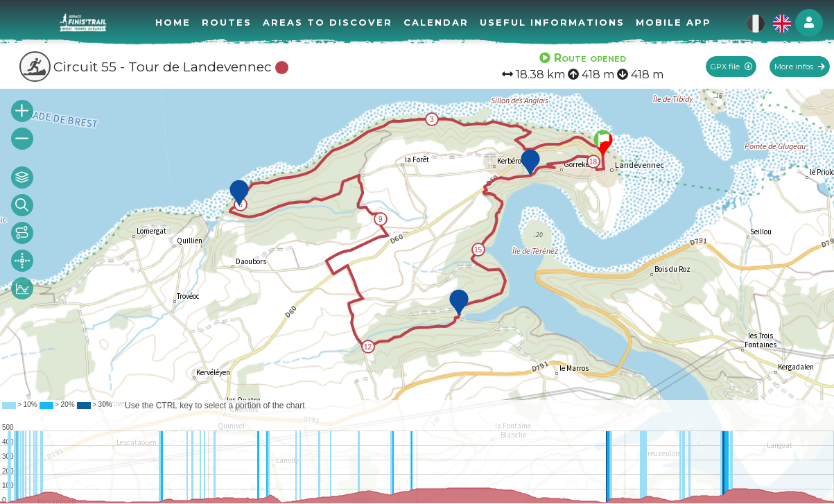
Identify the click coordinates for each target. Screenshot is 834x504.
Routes (227, 22)
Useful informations (552, 22)
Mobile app (674, 22)
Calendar (436, 22)
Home (173, 22)
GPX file (731, 67)
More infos (800, 67)
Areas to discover (328, 22)
